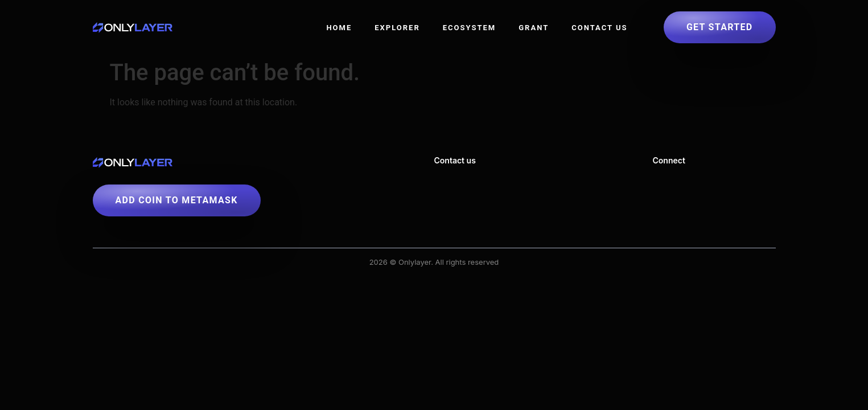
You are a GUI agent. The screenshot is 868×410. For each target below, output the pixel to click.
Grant (534, 28)
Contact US (599, 28)
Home (339, 28)
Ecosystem (470, 28)
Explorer (397, 28)
